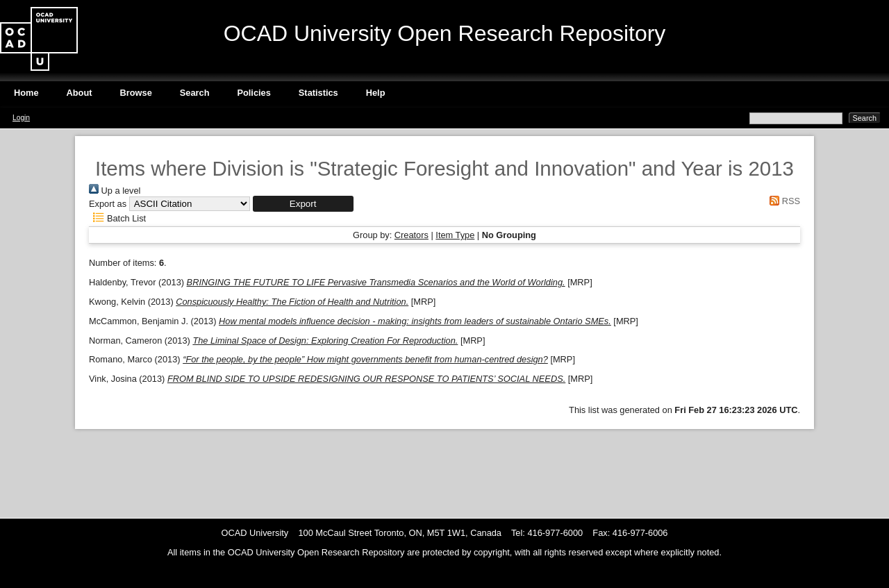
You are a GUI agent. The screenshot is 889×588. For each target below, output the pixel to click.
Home (26, 93)
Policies (254, 93)
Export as (108, 204)
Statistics (318, 93)
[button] (303, 204)
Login (21, 118)
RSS (783, 201)
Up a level (115, 191)
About (80, 93)
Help (376, 93)
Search (195, 93)
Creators (412, 235)
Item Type (455, 235)
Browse (136, 93)
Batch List (117, 218)
